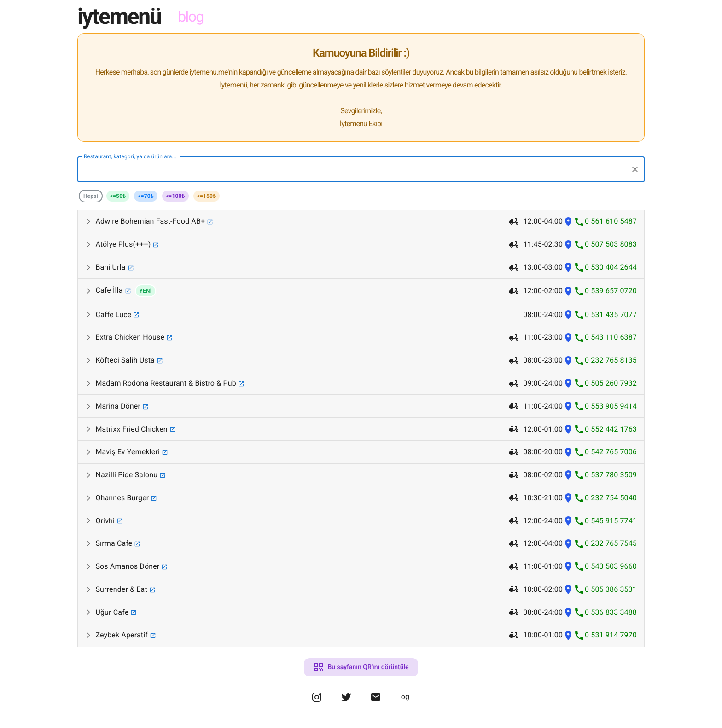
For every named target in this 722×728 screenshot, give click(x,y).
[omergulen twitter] (346, 702)
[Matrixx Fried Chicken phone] (579, 429)
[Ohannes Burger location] (568, 498)
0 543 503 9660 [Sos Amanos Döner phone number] (611, 566)
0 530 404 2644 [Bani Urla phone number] (611, 267)
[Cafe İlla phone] (579, 291)
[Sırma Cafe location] (568, 544)
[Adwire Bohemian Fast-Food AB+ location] (568, 222)
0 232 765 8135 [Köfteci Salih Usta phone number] (611, 360)
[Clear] (635, 169)
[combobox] (354, 169)
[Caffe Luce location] (568, 315)
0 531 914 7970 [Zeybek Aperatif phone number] (611, 635)
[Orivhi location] (568, 521)
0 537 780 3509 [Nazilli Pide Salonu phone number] (611, 475)
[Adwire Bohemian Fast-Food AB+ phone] (579, 222)
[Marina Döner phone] (579, 406)
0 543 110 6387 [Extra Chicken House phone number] (611, 337)
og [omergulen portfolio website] (405, 696)
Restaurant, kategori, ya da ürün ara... (130, 156)
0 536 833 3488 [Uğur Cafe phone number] (611, 612)
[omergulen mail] (376, 702)
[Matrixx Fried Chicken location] (568, 429)
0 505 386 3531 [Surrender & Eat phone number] (611, 589)
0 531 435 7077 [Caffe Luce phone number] (611, 315)
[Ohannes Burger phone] (579, 498)
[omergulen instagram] (317, 702)
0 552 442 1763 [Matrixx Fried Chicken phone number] (611, 429)
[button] (361, 222)
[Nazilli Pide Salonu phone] (579, 475)
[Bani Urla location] (568, 268)
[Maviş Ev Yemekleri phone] (579, 452)
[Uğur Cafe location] (568, 612)
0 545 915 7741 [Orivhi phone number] (611, 521)
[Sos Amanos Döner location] (568, 567)
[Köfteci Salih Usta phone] (579, 361)
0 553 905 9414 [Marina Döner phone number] (611, 406)
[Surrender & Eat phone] (579, 589)
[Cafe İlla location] (568, 291)
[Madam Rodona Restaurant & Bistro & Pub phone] (579, 384)
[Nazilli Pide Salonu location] (568, 475)
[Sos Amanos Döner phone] (579, 567)
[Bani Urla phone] (579, 268)
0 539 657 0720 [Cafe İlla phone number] (611, 291)
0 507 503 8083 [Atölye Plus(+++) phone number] (611, 244)
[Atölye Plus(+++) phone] (579, 245)
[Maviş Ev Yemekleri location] (568, 452)
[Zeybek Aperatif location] (568, 635)
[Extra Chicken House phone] (579, 338)
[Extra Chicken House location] (568, 338)
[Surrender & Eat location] (568, 589)
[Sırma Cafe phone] (579, 544)
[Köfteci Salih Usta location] (568, 361)
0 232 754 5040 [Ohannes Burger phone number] (611, 498)
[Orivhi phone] (579, 521)
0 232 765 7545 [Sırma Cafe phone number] (611, 543)
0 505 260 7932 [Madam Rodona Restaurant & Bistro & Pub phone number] (611, 383)
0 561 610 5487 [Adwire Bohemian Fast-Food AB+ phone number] (611, 221)
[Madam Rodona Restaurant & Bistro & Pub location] (568, 384)
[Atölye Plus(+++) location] (568, 245)
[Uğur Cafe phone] (579, 612)
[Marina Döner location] (568, 406)
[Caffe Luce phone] (579, 315)
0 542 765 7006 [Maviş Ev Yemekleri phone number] (611, 452)
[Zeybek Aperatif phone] (579, 635)
